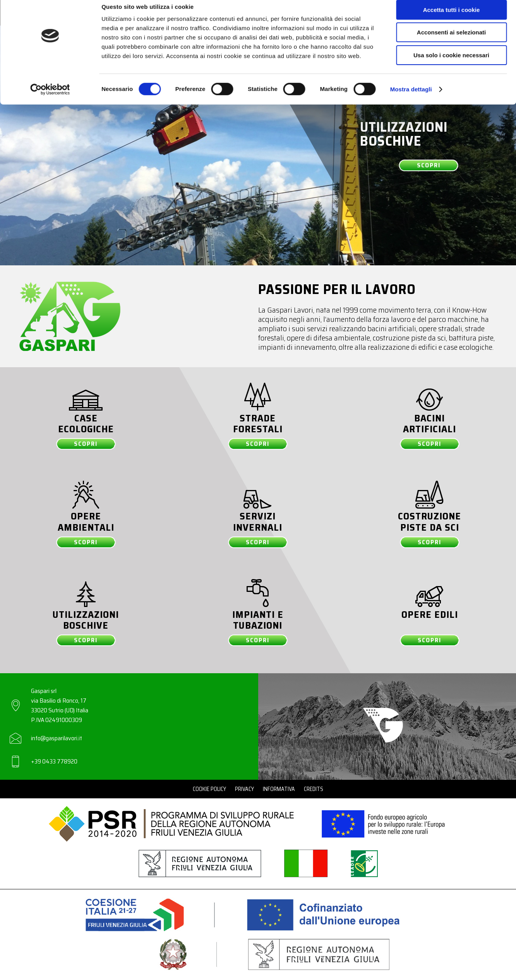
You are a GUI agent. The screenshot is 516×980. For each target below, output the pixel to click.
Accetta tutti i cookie (452, 19)
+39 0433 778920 (54, 761)
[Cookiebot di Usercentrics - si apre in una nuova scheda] (50, 99)
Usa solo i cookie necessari (451, 64)
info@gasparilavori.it (57, 738)
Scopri (429, 165)
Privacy (244, 789)
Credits (314, 789)
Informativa (279, 789)
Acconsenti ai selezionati (451, 42)
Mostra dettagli (411, 99)
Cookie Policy (209, 789)
